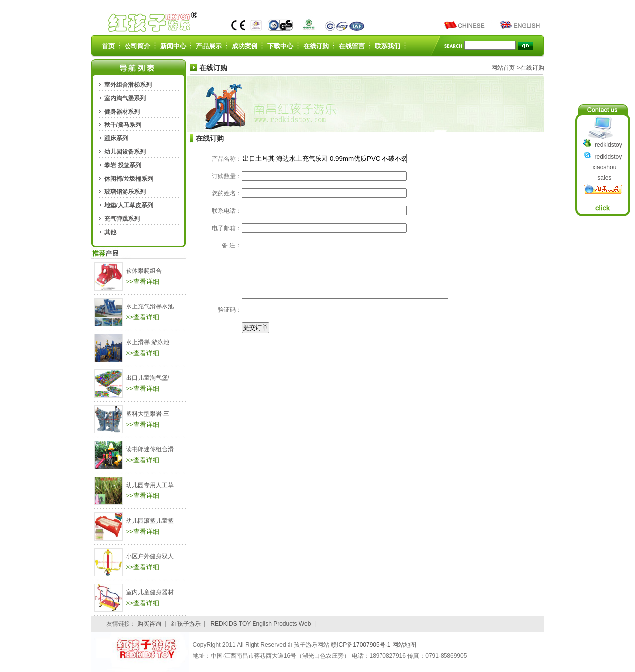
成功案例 (245, 46)
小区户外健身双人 (150, 556)
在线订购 (316, 46)
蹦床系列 (116, 138)
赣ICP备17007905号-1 (361, 645)
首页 (108, 46)
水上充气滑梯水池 (150, 306)
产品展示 (209, 46)
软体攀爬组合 (144, 271)
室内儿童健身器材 (150, 592)
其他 (110, 232)
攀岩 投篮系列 (123, 165)
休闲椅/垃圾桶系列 (129, 179)
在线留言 (352, 46)
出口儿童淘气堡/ (148, 378)
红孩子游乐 (186, 624)
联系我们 (387, 46)
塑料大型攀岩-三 (148, 414)
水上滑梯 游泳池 (148, 342)
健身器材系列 (122, 112)
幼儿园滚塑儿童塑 (150, 521)
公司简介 (137, 46)
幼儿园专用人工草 (150, 485)
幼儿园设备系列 (125, 152)
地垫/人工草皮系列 (129, 205)
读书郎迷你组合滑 (150, 449)
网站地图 (404, 645)
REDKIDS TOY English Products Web (260, 624)
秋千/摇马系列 (123, 125)
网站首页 (503, 68)
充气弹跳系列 (122, 219)
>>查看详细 (143, 281)
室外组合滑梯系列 (128, 85)
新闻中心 (173, 46)
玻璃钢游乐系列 (125, 192)
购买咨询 (149, 624)
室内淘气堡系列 (125, 98)
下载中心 (280, 46)
